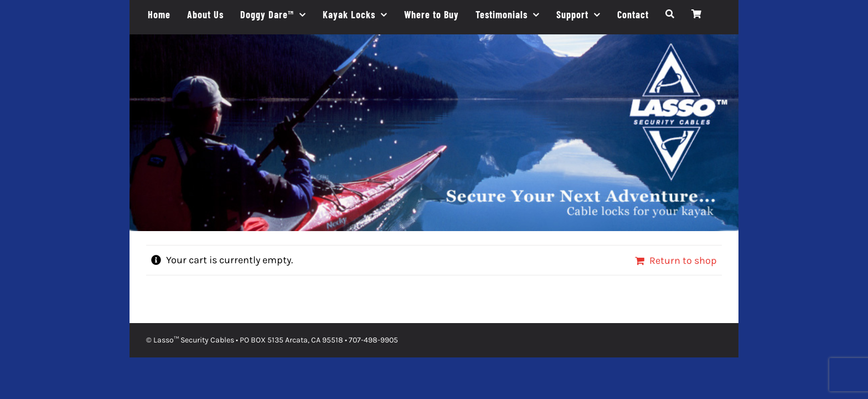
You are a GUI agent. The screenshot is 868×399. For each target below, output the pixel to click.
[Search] (670, 14)
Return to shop (683, 260)
